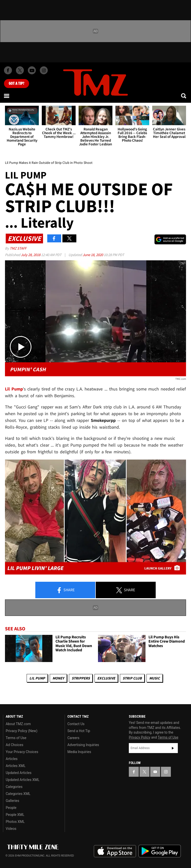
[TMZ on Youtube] (32, 70)
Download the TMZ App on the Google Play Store (160, 851)
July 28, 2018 (31, 255)
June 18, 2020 (93, 255)
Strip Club (132, 678)
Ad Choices (15, 745)
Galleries (12, 801)
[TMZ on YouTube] (155, 772)
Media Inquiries (79, 752)
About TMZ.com (18, 724)
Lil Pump (37, 678)
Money (58, 678)
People (11, 808)
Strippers (81, 678)
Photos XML (15, 822)
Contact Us (76, 724)
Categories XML (18, 794)
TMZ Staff (18, 248)
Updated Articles (19, 773)
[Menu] (7, 96)
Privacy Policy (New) (22, 731)
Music (155, 678)
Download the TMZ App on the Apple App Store (115, 851)
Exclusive (106, 678)
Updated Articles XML (23, 780)
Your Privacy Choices (22, 752)
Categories (14, 787)
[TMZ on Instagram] (44, 70)
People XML (15, 815)
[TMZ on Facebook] (8, 70)
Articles (12, 759)
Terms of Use (16, 738)
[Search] (184, 96)
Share (65, 590)
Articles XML (16, 766)
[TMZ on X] (20, 70)
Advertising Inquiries (83, 745)
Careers (73, 738)
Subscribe (173, 748)
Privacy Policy (140, 737)
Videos (11, 829)
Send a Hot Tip (79, 731)
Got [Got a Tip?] (17, 84)
